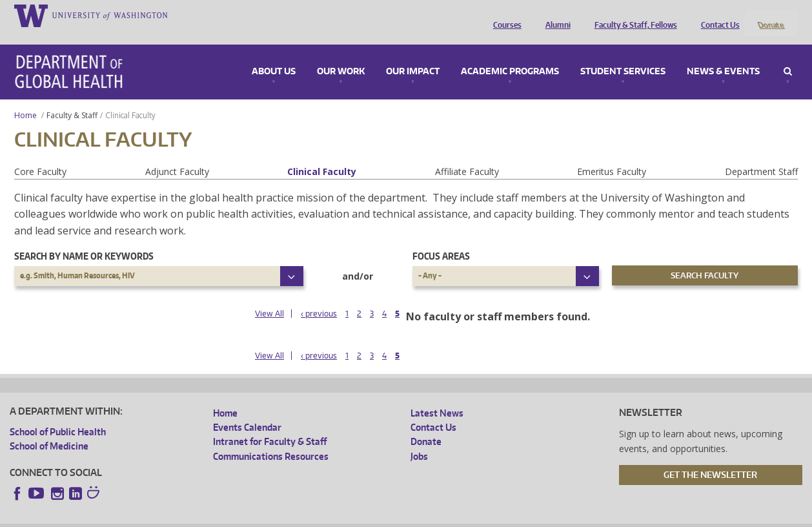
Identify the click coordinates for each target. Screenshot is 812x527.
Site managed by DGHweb (309, 517)
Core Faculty (40, 154)
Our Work (341, 54)
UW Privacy (180, 517)
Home (25, 98)
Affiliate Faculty (467, 154)
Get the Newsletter (710, 458)
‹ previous (319, 296)
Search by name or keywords (84, 239)
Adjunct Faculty (177, 154)
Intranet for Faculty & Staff (270, 425)
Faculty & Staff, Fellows (633, 15)
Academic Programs (510, 54)
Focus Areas (441, 239)
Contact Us (717, 15)
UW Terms (232, 517)
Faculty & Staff (72, 98)
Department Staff (761, 154)
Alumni (555, 15)
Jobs (419, 439)
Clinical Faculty (322, 154)
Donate (770, 15)
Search (788, 54)
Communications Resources (271, 439)
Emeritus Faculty (612, 154)
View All (269, 296)
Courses (504, 15)
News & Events (723, 54)
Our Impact (413, 54)
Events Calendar (247, 410)
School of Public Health (58, 414)
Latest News (437, 396)
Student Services (623, 54)
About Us (274, 54)
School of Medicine (49, 429)
